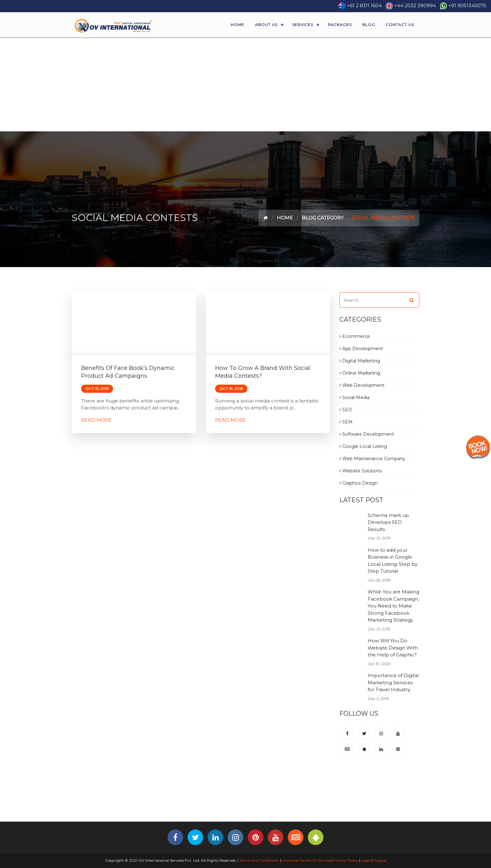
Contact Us (400, 25)
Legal (366, 860)
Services (303, 25)
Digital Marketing (360, 361)
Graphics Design (359, 483)
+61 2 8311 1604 (364, 5)
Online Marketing (360, 373)
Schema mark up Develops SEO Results (388, 522)
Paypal (380, 860)
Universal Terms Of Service (306, 860)
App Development (361, 349)
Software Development (367, 434)
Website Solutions (361, 471)
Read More (96, 420)
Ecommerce (355, 336)
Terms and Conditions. (259, 860)
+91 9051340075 (467, 5)
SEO (346, 410)
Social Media (354, 397)
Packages (340, 25)
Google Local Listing (363, 446)
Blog (369, 25)
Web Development (362, 385)
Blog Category (323, 218)
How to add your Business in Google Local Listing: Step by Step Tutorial (393, 561)
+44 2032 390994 (415, 5)
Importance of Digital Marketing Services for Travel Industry (393, 682)
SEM (346, 422)
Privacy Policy (345, 860)
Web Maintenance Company (372, 459)
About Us (266, 25)
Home (238, 25)
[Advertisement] (246, 84)
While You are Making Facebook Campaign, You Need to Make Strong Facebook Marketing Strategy (393, 606)
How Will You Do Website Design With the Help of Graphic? (393, 648)
